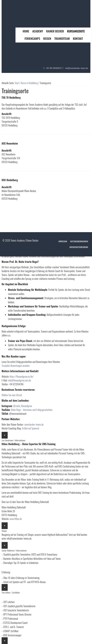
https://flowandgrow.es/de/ (22, 377)
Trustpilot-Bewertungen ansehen (16, 366)
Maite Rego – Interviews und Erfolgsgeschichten (32, 410)
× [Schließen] (5, 435)
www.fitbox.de (16, 519)
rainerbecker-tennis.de (34, 424)
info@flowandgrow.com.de (19, 380)
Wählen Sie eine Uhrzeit (12, 395)
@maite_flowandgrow (23, 406)
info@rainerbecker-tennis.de (77, 68)
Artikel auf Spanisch (30, 428)
